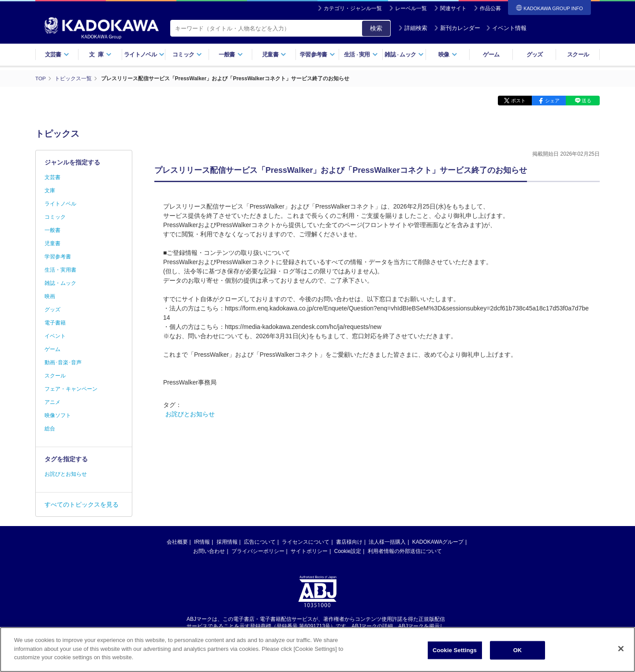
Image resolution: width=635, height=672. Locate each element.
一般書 (231, 54)
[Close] (621, 651)
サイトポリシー (309, 551)
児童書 (274, 54)
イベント (55, 336)
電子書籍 (55, 323)
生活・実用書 (60, 270)
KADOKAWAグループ (438, 542)
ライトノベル (144, 54)
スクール (578, 54)
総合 (50, 429)
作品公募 (490, 8)
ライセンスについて (306, 542)
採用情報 (227, 542)
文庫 (50, 190)
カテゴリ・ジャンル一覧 (353, 8)
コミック (187, 54)
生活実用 (361, 54)
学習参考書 (317, 54)
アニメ (52, 402)
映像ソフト (58, 415)
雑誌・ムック (60, 283)
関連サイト (453, 8)
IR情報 (202, 542)
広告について (260, 542)
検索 (376, 28)
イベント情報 (506, 28)
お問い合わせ (209, 551)
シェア (552, 101)
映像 (448, 54)
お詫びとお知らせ (190, 414)
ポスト (518, 101)
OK (518, 653)
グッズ (535, 54)
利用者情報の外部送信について (405, 551)
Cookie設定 (348, 551)
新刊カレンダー (457, 28)
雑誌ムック (404, 54)
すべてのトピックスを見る (82, 504)
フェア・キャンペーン (71, 389)
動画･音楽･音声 (63, 362)
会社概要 (177, 542)
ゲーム (491, 54)
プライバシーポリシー (258, 551)
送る (586, 101)
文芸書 (57, 54)
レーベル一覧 (411, 8)
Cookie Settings (455, 653)
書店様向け (349, 542)
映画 (50, 296)
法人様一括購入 (387, 542)
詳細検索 (413, 28)
